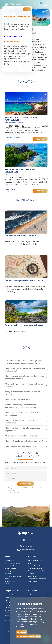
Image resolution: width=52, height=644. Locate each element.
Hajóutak (7, 603)
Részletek (40, 139)
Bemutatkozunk (9, 561)
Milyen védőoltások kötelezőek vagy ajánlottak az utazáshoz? (25, 370)
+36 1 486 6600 (26, 546)
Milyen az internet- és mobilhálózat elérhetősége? (20, 422)
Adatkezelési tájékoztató (15, 493)
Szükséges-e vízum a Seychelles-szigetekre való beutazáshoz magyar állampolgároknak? (24, 362)
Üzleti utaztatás (9, 605)
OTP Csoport (9, 571)
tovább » (8, 212)
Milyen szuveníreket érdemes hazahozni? (22, 436)
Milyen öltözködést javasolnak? (18, 400)
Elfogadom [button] (22, 632)
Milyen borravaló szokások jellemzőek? (21, 446)
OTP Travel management (12, 563)
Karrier (7, 584)
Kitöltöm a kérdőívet (13, 36)
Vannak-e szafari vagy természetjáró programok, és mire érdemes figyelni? (20, 406)
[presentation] (26, 498)
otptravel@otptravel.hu (26, 550)
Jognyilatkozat (33, 581)
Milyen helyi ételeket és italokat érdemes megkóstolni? (22, 429)
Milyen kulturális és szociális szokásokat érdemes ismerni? (22, 414)
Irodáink (31, 595)
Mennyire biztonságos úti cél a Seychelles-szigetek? (23, 393)
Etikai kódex (8, 574)
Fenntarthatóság (10, 581)
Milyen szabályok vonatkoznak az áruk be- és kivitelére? (24, 385)
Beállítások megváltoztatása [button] (29, 636)
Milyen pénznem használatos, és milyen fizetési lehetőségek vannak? (25, 377)
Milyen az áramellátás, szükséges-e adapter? (24, 441)
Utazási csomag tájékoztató (37, 579)
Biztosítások (32, 576)
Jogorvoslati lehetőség (36, 568)
